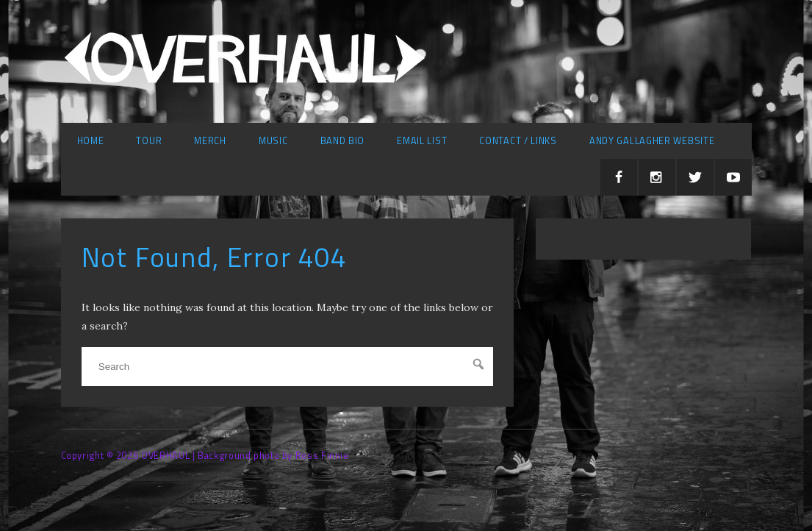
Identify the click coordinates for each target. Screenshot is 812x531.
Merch (210, 141)
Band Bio (343, 141)
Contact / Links (518, 141)
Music (273, 141)
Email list (422, 141)
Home (91, 141)
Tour (149, 141)
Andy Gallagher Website (652, 141)
